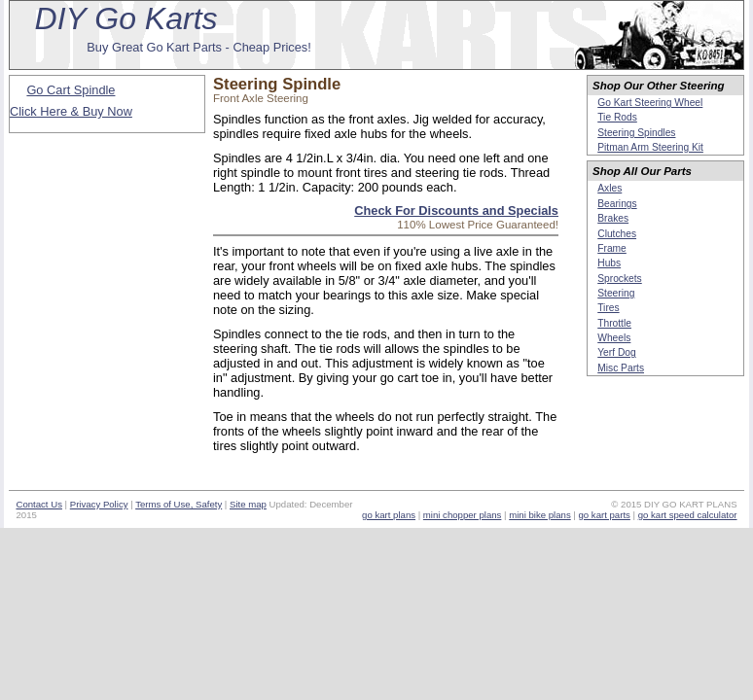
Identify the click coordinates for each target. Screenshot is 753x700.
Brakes (613, 218)
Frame (612, 248)
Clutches (617, 234)
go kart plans (389, 515)
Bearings (617, 204)
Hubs (609, 263)
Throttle (614, 323)
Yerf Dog (616, 352)
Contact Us (38, 504)
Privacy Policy (99, 504)
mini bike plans (539, 515)
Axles (610, 188)
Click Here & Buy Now (71, 111)
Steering (616, 293)
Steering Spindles (636, 133)
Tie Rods (617, 117)
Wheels (614, 338)
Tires (608, 308)
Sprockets (620, 279)
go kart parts (605, 515)
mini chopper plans (463, 515)
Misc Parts (621, 368)
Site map (248, 504)
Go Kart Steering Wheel (650, 103)
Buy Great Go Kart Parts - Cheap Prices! (198, 47)
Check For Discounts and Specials (456, 210)
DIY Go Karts (126, 18)
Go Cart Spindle (71, 90)
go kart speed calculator (688, 515)
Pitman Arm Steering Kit (650, 147)
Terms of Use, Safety (179, 504)
